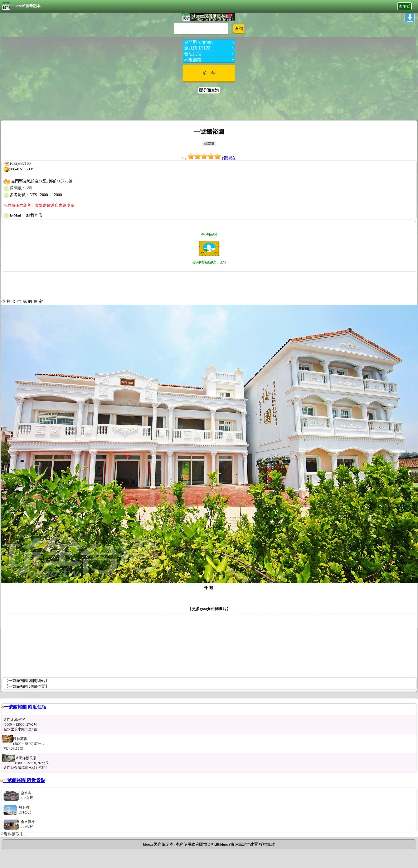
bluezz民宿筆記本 (21, 6)
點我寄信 (34, 215)
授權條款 (267, 844)
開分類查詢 (209, 90)
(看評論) (229, 158)
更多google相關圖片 (209, 609)
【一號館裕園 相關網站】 (27, 681)
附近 (407, 6)
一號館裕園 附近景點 (24, 780)
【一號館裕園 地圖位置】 (27, 686)
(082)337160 (20, 163)
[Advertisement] (209, 108)
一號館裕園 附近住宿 (25, 707)
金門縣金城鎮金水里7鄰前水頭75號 (42, 181)
